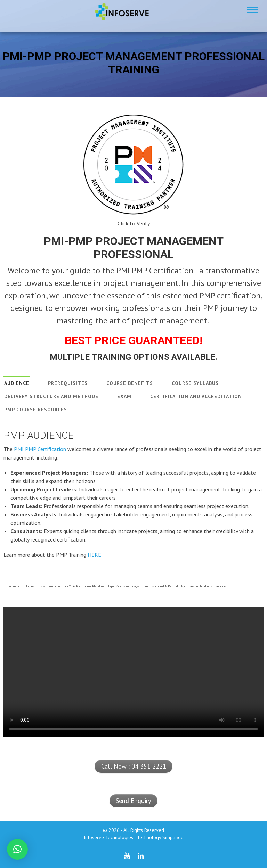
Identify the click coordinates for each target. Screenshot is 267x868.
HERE (94, 555)
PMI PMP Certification (40, 449)
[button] (17, 849)
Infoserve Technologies (108, 837)
